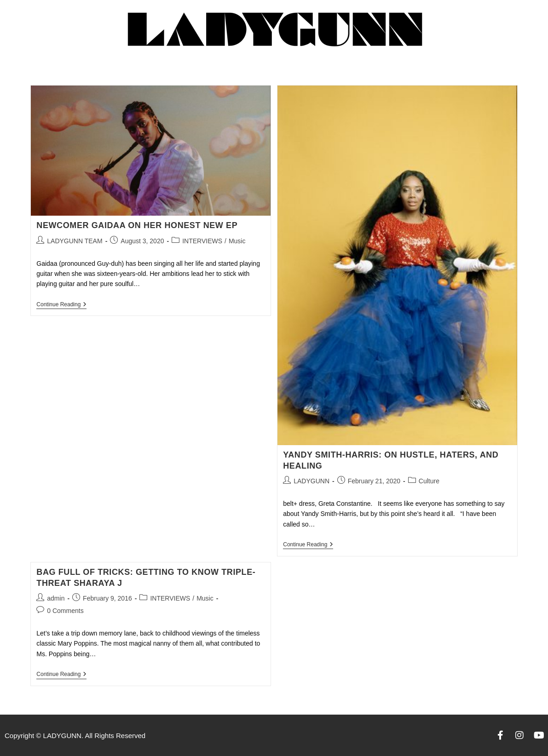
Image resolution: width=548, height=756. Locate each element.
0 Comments (65, 611)
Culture (429, 481)
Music (237, 241)
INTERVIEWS (202, 241)
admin (56, 598)
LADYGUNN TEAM (75, 241)
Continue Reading (61, 304)
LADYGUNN (311, 481)
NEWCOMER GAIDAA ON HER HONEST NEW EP (137, 225)
